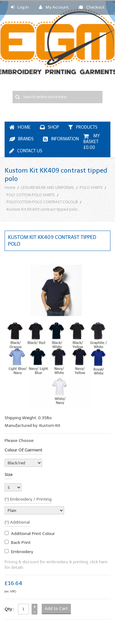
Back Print (21, 543)
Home (10, 187)
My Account (54, 7)
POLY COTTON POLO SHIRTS (31, 195)
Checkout (92, 7)
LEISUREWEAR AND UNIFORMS (47, 187)
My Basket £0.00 (92, 142)
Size (9, 475)
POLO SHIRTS (91, 187)
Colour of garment (23, 450)
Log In (20, 7)
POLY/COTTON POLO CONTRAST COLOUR (42, 202)
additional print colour (33, 534)
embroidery (22, 552)
